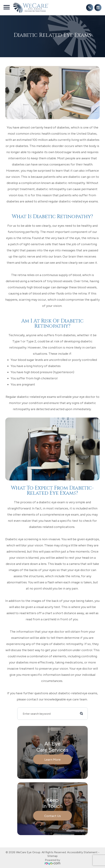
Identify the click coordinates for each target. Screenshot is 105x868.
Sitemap (52, 856)
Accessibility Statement (82, 852)
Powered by (52, 862)
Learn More (52, 759)
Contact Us (52, 816)
